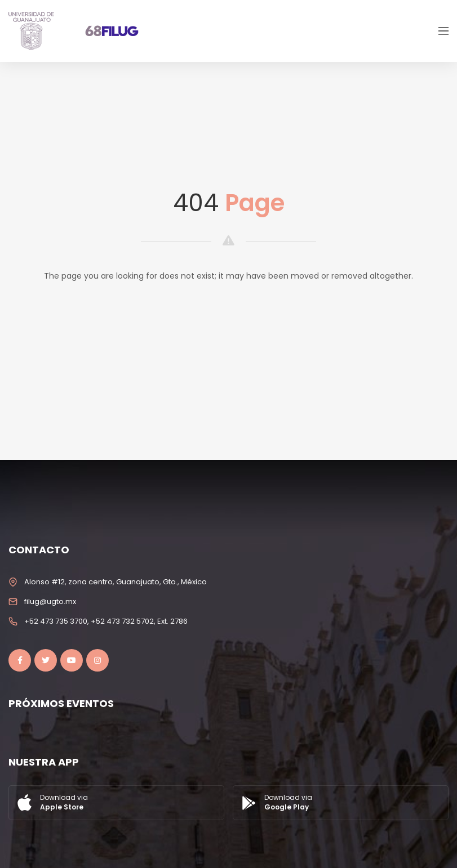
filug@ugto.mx (50, 601)
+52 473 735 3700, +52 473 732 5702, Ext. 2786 (106, 621)
